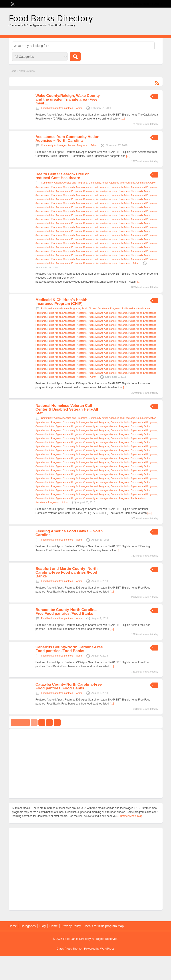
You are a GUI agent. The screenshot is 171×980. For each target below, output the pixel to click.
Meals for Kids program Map (104, 926)
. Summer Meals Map (130, 816)
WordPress (107, 949)
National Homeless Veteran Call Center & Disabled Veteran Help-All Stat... (67, 409)
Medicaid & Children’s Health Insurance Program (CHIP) (62, 302)
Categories (28, 926)
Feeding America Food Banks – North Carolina (69, 533)
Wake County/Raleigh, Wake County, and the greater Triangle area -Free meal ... (68, 99)
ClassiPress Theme (69, 949)
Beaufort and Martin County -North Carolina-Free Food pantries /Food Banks (67, 572)
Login (157, 4)
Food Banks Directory (51, 18)
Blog (43, 926)
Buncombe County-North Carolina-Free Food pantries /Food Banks (67, 612)
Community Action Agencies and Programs (64, 145)
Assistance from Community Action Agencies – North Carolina (67, 139)
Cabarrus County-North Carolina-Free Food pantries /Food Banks (69, 649)
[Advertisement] (86, 764)
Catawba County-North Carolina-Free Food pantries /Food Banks (69, 686)
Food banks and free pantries (57, 108)
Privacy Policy (71, 926)
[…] (123, 119)
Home (13, 71)
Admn (79, 108)
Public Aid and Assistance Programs (61, 308)
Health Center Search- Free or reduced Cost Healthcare (62, 176)
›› (57, 723)
